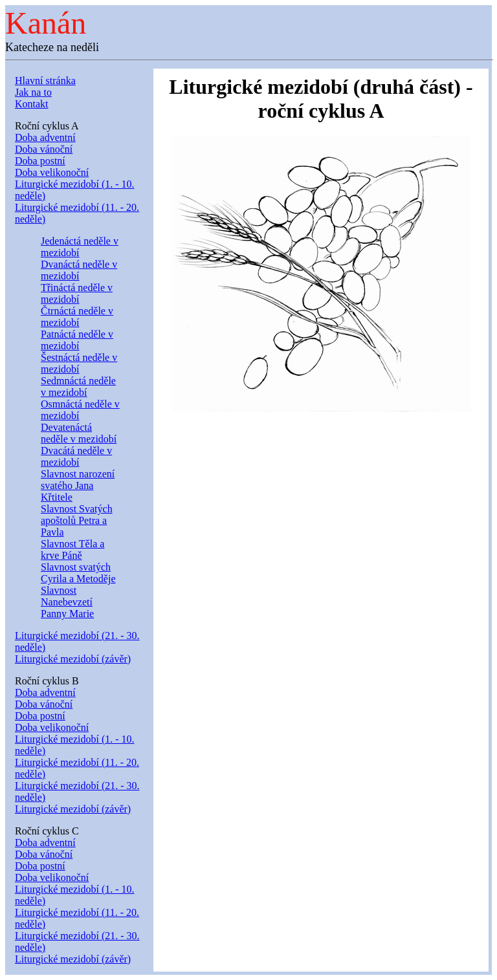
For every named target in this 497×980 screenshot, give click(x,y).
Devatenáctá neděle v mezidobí (79, 433)
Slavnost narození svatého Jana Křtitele (78, 485)
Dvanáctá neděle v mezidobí (79, 270)
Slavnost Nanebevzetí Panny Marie (67, 602)
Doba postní (40, 161)
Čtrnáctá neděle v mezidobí (77, 317)
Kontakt (32, 104)
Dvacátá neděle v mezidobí (76, 456)
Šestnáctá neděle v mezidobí (79, 363)
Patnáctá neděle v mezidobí (77, 340)
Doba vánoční (44, 149)
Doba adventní (45, 137)
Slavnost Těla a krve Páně (72, 550)
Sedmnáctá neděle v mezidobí (78, 387)
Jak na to (33, 92)
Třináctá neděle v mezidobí (77, 293)
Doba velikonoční (52, 172)
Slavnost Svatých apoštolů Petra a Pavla (77, 520)
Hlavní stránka (45, 81)
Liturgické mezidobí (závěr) (73, 659)
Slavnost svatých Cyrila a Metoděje (78, 573)
